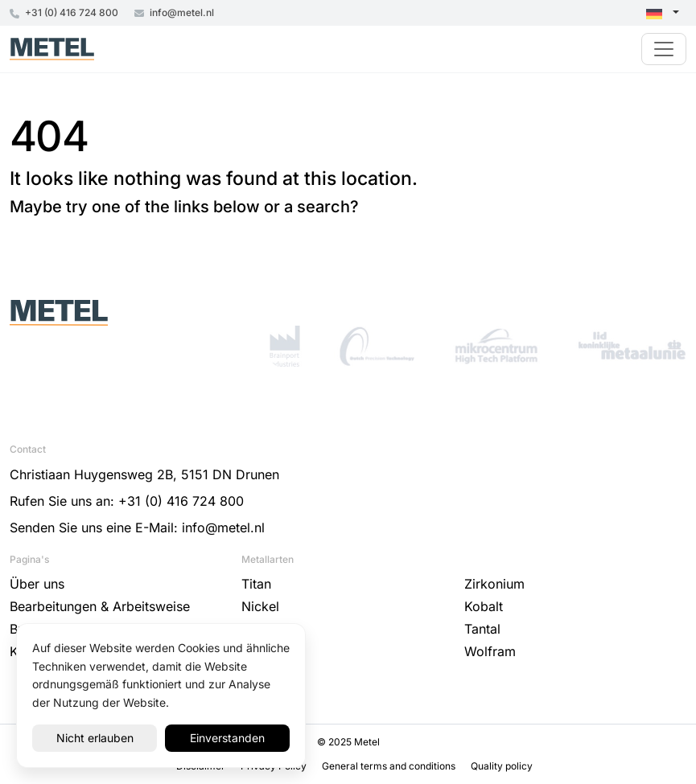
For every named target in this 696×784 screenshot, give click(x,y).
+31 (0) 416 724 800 (64, 12)
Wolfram (490, 651)
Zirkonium (494, 584)
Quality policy (502, 766)
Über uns (37, 584)
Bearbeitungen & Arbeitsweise (100, 606)
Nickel (260, 606)
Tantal (482, 629)
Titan (256, 584)
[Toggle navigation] (664, 49)
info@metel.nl (174, 12)
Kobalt (484, 606)
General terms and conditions (390, 766)
